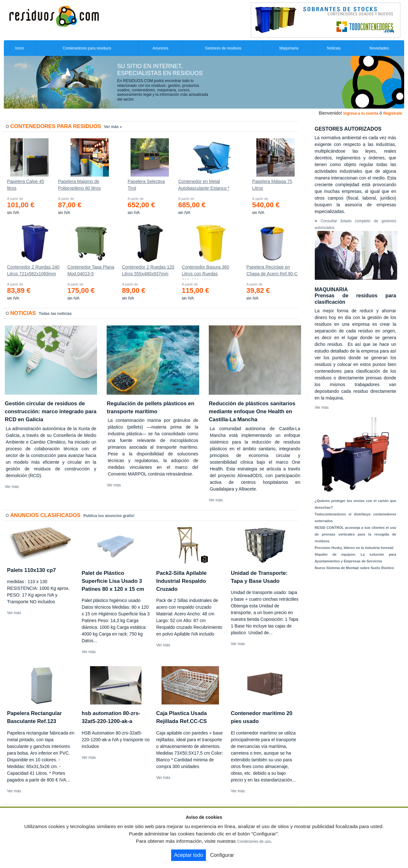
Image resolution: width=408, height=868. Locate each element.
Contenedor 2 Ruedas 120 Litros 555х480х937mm (148, 270)
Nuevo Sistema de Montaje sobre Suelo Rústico (355, 568)
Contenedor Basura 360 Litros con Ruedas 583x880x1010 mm (205, 272)
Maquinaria (289, 48)
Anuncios (160, 48)
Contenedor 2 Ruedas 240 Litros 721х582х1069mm (33, 270)
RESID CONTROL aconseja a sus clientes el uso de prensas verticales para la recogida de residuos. (356, 534)
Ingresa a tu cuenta (361, 113)
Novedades (379, 48)
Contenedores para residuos (87, 48)
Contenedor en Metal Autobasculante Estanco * (204, 185)
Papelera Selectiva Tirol (146, 185)
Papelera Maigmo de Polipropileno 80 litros (79, 185)
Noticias (334, 48)
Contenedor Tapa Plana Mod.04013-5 (91, 270)
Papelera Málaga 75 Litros (272, 185)
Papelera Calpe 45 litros (26, 185)
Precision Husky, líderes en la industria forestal (354, 548)
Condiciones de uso (254, 841)
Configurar (222, 855)
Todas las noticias (55, 314)
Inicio (19, 48)
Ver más (12, 487)
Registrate (393, 113)
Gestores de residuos (223, 48)
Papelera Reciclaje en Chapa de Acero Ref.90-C (272, 270)
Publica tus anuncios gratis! (109, 516)
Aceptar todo (189, 855)
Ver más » (113, 127)
